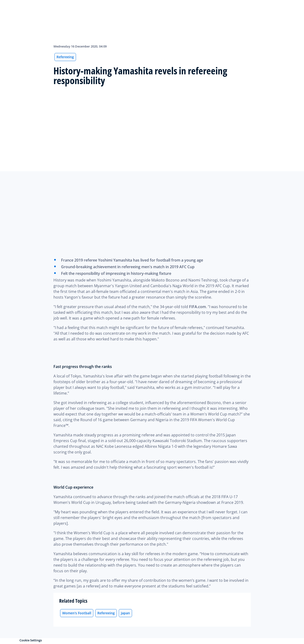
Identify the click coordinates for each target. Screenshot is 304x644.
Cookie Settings (31, 640)
